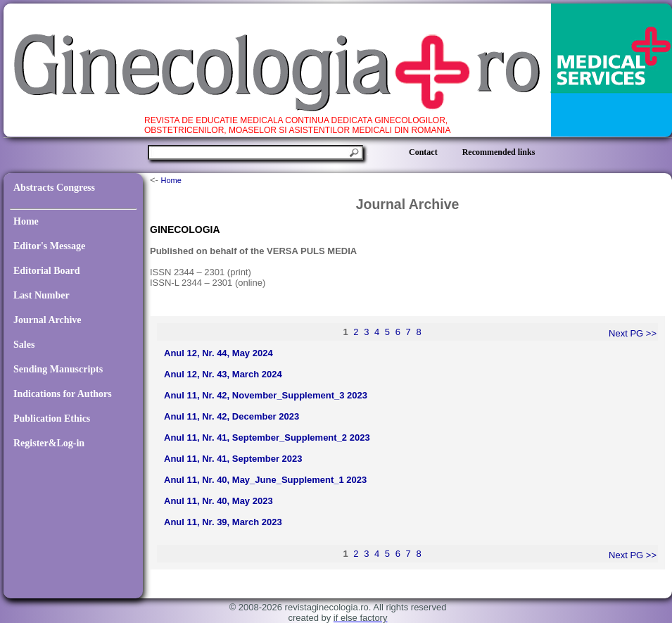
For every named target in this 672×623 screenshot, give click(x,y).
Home (26, 221)
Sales (24, 345)
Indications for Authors (63, 394)
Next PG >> (633, 333)
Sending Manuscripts (58, 369)
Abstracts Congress (54, 188)
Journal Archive (47, 320)
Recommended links (499, 152)
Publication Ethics (52, 419)
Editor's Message (49, 246)
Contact (423, 152)
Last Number (42, 295)
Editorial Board (47, 271)
